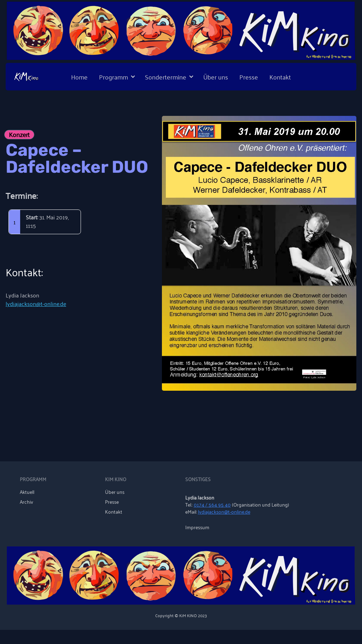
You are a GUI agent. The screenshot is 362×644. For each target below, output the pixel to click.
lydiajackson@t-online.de (36, 303)
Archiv (27, 502)
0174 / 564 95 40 (212, 504)
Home (79, 77)
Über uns (216, 77)
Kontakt (280, 77)
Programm (113, 77)
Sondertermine (166, 77)
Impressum (197, 527)
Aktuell (27, 492)
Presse (249, 77)
